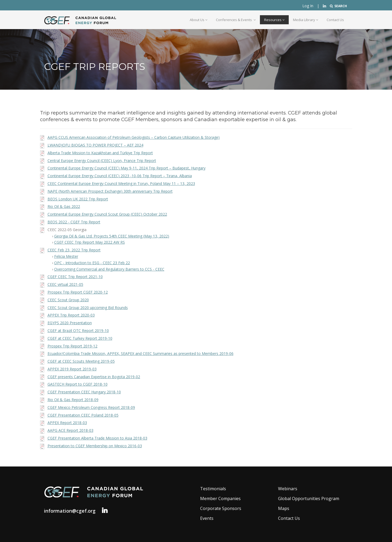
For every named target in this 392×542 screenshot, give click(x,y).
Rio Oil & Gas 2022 (64, 206)
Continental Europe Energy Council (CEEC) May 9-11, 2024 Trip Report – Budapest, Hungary (126, 168)
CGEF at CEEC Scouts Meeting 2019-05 (81, 361)
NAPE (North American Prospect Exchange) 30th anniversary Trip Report (110, 191)
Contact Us (335, 20)
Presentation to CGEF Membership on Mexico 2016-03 (95, 446)
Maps (284, 508)
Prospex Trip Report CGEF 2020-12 (78, 292)
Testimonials (213, 489)
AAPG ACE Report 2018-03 (70, 430)
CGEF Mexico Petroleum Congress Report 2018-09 (91, 407)
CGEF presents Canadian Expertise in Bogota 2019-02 (94, 377)
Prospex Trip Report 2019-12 (72, 346)
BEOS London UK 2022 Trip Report (78, 199)
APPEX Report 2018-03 (67, 423)
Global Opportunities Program (309, 499)
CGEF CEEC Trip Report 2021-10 (75, 277)
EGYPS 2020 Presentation (70, 323)
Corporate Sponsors (221, 508)
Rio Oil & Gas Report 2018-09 (73, 400)
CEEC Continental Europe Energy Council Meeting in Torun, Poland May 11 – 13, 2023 (121, 183)
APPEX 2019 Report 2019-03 (72, 369)
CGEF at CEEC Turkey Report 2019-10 (80, 338)
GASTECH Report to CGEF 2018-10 (78, 384)
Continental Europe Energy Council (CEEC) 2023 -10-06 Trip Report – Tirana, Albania (120, 176)
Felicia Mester (66, 256)
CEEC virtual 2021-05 (65, 284)
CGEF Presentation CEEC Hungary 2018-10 (84, 392)
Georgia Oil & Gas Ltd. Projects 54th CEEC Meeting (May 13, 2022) (112, 236)
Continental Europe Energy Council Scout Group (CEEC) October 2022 (107, 214)
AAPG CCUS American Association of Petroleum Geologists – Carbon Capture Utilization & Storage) (134, 137)
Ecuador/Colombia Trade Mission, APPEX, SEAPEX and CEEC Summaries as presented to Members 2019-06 (140, 353)
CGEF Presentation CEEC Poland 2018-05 (83, 415)
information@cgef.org (70, 511)
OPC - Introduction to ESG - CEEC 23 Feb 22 (92, 263)
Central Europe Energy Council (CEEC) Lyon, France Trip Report (102, 161)
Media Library (306, 20)
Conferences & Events (236, 20)
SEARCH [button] (338, 6)
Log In (308, 6)
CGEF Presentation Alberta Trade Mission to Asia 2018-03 (97, 438)
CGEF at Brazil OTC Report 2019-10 (78, 331)
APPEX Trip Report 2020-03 (71, 315)
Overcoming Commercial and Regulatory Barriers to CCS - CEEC (109, 269)
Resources (274, 20)
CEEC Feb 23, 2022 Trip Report (74, 250)
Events (207, 518)
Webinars (288, 489)
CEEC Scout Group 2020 (68, 300)
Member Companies (220, 499)
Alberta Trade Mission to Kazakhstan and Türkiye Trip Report (100, 153)
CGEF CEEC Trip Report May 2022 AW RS (90, 242)
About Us (199, 20)
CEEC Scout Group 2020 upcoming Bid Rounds (88, 308)
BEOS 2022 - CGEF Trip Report (74, 222)
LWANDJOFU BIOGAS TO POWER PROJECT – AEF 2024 (95, 145)
